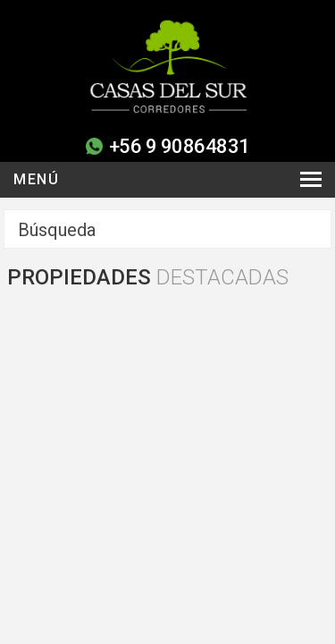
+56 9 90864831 (180, 146)
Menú (36, 179)
